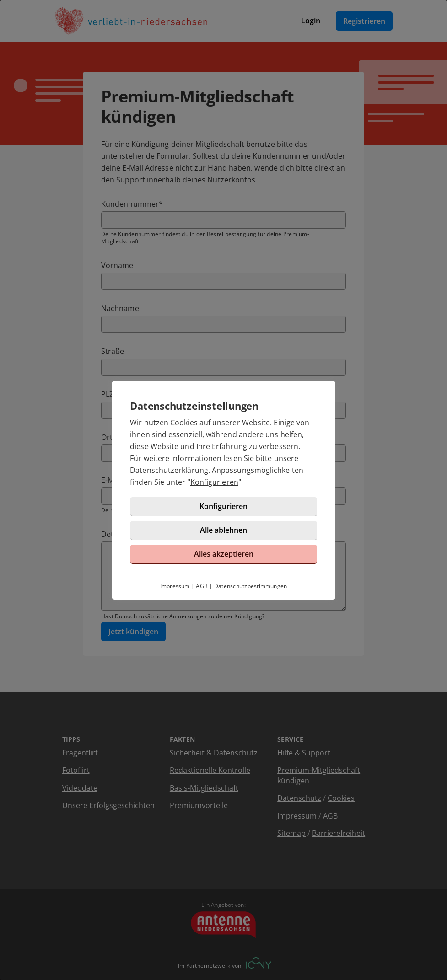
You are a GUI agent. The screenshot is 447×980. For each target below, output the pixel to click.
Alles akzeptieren (224, 554)
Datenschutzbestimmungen (251, 586)
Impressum (175, 586)
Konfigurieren (214, 482)
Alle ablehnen (223, 530)
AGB (202, 586)
